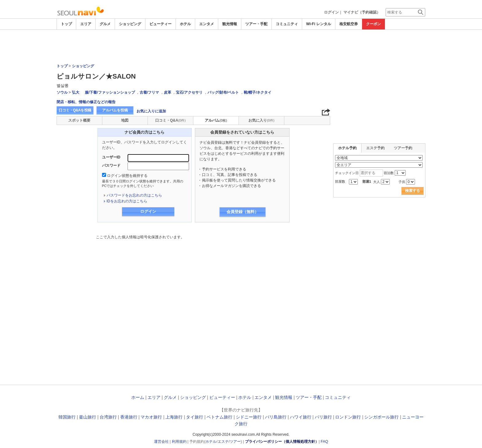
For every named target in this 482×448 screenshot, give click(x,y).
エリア (86, 24)
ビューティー (160, 24)
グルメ (105, 24)
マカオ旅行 (151, 417)
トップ (66, 24)
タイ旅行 (195, 417)
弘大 (76, 92)
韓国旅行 (67, 417)
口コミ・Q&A (170, 120)
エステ (223, 442)
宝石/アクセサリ (189, 92)
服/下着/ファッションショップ (110, 92)
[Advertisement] (241, 47)
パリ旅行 (323, 417)
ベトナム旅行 (219, 417)
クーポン (373, 24)
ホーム (138, 397)
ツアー (235, 442)
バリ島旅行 (276, 417)
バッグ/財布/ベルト (223, 92)
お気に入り (261, 120)
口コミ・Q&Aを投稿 (75, 110)
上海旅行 (174, 417)
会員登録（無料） (243, 212)
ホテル (185, 24)
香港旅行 (129, 417)
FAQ (324, 442)
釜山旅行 (88, 417)
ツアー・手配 (256, 24)
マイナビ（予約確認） (362, 12)
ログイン (331, 12)
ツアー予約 (403, 148)
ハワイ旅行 (301, 417)
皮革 (168, 92)
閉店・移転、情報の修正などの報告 (86, 102)
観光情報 (230, 24)
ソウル (62, 92)
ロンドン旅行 (348, 417)
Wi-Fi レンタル (319, 24)
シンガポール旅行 (381, 417)
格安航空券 (349, 24)
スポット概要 (79, 120)
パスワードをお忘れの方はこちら (134, 195)
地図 (125, 120)
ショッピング (130, 24)
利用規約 (179, 442)
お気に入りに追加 (151, 111)
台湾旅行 (108, 417)
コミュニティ (287, 24)
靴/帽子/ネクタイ (258, 92)
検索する (413, 191)
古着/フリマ (149, 92)
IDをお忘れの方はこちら (127, 201)
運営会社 (161, 442)
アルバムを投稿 (115, 110)
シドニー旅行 (249, 417)
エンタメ (207, 24)
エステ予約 (375, 148)
